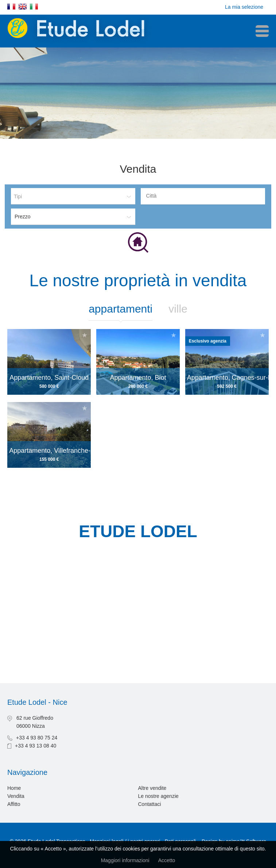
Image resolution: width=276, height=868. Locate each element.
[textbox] (205, 196)
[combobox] (203, 196)
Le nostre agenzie (158, 796)
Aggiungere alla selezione (85, 335)
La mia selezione (244, 7)
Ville (178, 309)
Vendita (16, 796)
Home (14, 788)
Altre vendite (152, 788)
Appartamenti (120, 309)
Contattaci (150, 804)
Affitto (14, 804)
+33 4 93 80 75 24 (37, 738)
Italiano (34, 7)
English (23, 7)
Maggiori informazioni (125, 860)
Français (11, 7)
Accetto (167, 860)
